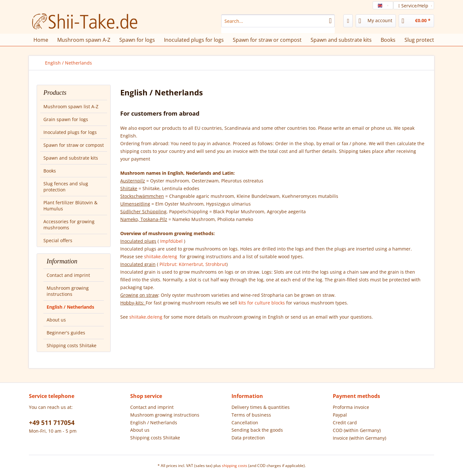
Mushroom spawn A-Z (84, 40)
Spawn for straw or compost (74, 145)
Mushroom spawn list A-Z (71, 106)
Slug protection (423, 40)
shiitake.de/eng (161, 256)
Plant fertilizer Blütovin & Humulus (70, 206)
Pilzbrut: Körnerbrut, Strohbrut (193, 264)
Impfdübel (172, 241)
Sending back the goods (257, 430)
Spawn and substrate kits (71, 158)
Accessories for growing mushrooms (69, 225)
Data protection (248, 438)
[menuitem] (278, 24)
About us (56, 320)
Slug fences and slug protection (66, 187)
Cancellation (245, 423)
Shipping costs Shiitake (72, 345)
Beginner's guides (66, 333)
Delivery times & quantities (261, 407)
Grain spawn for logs (66, 119)
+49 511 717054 (52, 423)
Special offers (58, 240)
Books (50, 171)
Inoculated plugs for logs (70, 132)
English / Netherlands (70, 307)
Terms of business (251, 415)
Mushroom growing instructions (68, 291)
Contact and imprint (68, 275)
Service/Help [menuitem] (414, 6)
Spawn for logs (137, 40)
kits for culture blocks (262, 303)
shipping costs (235, 466)
